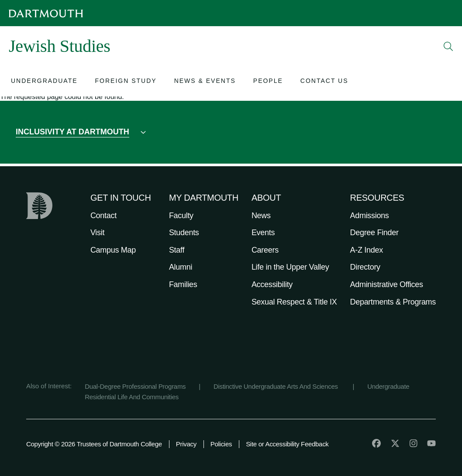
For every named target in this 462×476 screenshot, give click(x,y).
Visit (97, 233)
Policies (221, 444)
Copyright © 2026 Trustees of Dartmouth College (94, 444)
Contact (103, 216)
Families (183, 284)
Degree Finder (374, 233)
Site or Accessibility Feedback (287, 444)
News (261, 216)
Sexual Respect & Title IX (294, 302)
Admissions (370, 216)
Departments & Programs (393, 302)
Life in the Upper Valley (290, 267)
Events (263, 233)
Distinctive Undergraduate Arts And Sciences (277, 386)
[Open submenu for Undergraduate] (44, 82)
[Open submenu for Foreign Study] (126, 82)
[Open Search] (448, 46)
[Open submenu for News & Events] (205, 82)
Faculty (181, 216)
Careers (265, 250)
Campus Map (113, 250)
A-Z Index (367, 250)
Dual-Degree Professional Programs (135, 386)
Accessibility (272, 284)
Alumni (181, 267)
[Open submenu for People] (268, 82)
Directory (365, 267)
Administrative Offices (387, 284)
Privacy (186, 444)
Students (184, 233)
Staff (177, 250)
